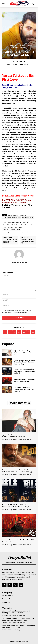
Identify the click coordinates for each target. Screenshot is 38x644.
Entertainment (10, 45)
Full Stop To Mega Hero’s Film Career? (17, 206)
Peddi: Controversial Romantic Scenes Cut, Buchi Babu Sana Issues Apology (25, 362)
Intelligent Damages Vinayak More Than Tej (27, 241)
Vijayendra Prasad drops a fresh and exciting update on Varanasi (24, 353)
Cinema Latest (27, 45)
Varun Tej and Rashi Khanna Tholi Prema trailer (18, 225)
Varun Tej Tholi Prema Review (12, 227)
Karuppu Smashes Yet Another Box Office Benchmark (25, 380)
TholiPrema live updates (11, 220)
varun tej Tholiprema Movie (12, 230)
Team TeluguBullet (11, 440)
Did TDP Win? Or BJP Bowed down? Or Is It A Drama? (17, 201)
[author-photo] (3, 440)
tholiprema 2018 (28, 218)
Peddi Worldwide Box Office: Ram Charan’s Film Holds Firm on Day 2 (24, 371)
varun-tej (31, 232)
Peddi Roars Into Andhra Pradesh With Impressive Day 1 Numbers (25, 389)
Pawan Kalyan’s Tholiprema (17, 215)
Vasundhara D (20, 61)
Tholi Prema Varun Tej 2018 (12, 218)
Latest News (19, 48)
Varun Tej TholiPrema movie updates (15, 232)
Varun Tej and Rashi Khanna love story (15, 222)
